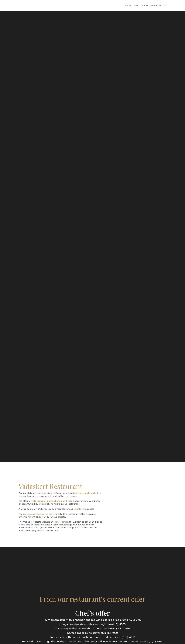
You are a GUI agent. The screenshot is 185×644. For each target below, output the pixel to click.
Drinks (145, 6)
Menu (136, 6)
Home (128, 6)
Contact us (156, 6)
